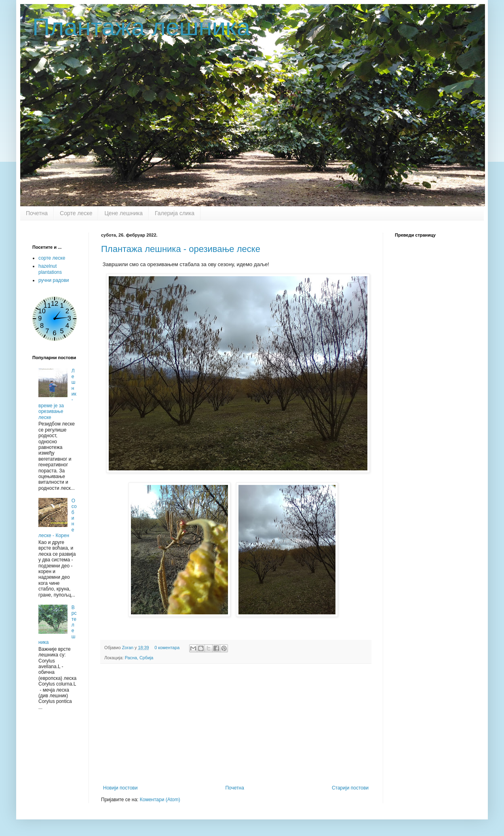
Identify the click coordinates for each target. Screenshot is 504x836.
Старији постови (350, 788)
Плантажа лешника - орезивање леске (181, 249)
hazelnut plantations (50, 269)
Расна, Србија (139, 658)
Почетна (37, 213)
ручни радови (54, 280)
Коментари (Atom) (160, 800)
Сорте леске (76, 213)
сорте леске (52, 258)
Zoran (128, 648)
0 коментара (167, 648)
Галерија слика (175, 213)
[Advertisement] (236, 724)
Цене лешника (123, 213)
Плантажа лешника (141, 27)
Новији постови (120, 788)
